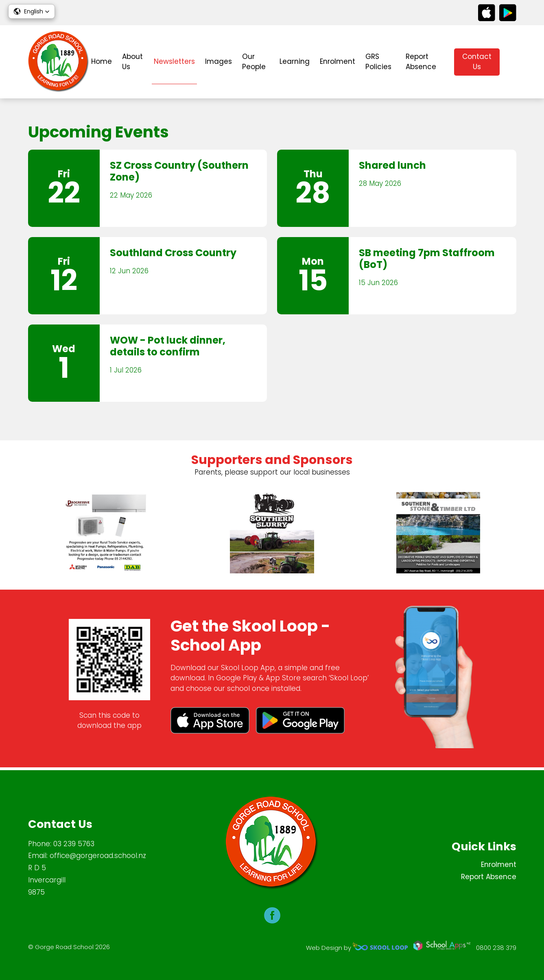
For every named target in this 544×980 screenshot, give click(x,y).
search (512, 62)
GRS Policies (378, 62)
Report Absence (421, 62)
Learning (295, 61)
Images (218, 61)
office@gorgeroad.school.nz (98, 856)
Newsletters (174, 61)
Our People (254, 62)
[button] (32, 11)
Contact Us (477, 62)
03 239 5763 (74, 844)
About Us (132, 62)
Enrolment (338, 61)
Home (102, 61)
